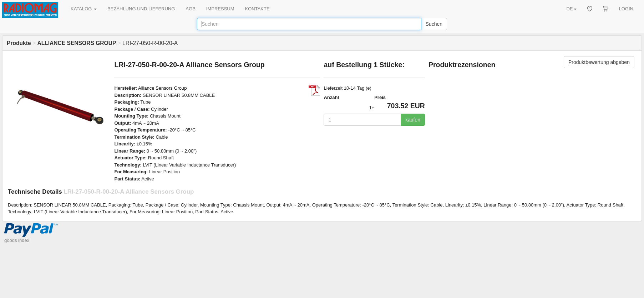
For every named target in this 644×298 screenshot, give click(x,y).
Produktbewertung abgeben (599, 62)
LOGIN (626, 9)
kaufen (413, 120)
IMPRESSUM (220, 9)
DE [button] (571, 9)
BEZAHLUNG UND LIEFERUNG (141, 9)
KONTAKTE (257, 9)
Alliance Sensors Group (163, 88)
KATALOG (84, 9)
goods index (17, 240)
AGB (190, 9)
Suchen (434, 24)
